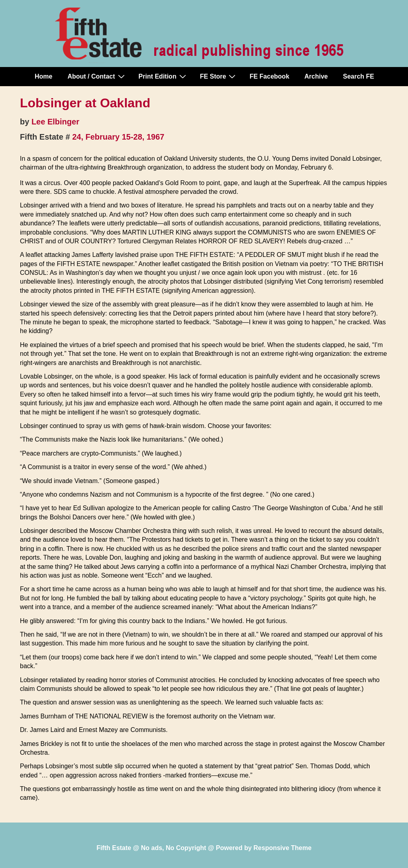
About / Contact (97, 76)
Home (43, 76)
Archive (316, 76)
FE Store (219, 76)
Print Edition (163, 76)
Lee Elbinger (55, 122)
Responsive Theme (282, 848)
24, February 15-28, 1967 (118, 137)
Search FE (359, 76)
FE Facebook (269, 76)
